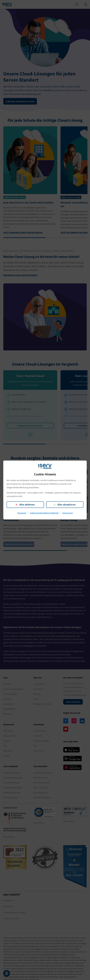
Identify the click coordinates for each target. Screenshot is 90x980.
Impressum (68, 513)
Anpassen (22, 513)
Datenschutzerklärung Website (44, 513)
